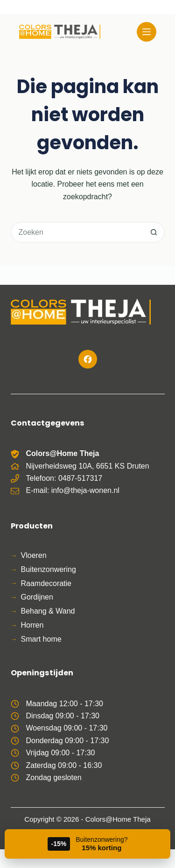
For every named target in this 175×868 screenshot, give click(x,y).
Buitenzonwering (49, 569)
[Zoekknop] (154, 232)
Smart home (41, 639)
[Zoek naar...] (77, 232)
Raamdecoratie (46, 583)
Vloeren (34, 555)
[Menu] (147, 32)
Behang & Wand (48, 611)
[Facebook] (88, 359)
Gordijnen (37, 597)
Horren (32, 625)
